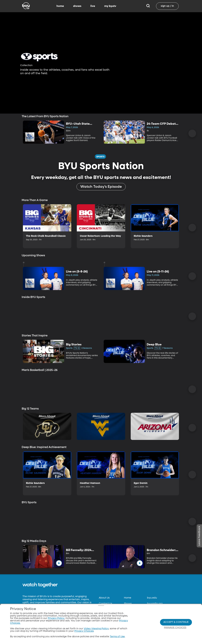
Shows (128, 604)
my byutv (110, 6)
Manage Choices (175, 628)
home (60, 6)
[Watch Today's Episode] (101, 187)
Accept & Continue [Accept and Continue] (176, 622)
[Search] (148, 6)
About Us (104, 598)
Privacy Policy (56, 618)
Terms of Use (117, 637)
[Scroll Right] (192, 133)
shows (77, 6)
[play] (66, 231)
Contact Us (105, 604)
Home (128, 598)
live (93, 6)
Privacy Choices (84, 631)
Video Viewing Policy (96, 629)
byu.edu (152, 598)
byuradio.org (155, 604)
